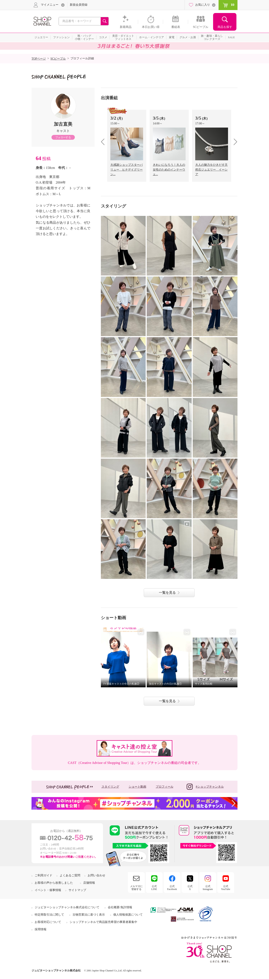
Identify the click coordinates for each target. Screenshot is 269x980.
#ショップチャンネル (205, 787)
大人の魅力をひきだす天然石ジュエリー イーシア (211, 170)
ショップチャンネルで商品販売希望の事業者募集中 (103, 922)
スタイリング (110, 787)
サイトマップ (77, 890)
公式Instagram (208, 888)
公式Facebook (172, 888)
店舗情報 (89, 883)
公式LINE (154, 888)
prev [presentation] (104, 142)
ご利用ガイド (44, 875)
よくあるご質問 (70, 875)
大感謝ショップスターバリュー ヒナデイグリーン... (127, 170)
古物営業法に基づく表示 (89, 915)
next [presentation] (234, 142)
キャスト (63, 131)
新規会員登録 (79, 5)
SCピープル (58, 59)
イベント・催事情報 (48, 890)
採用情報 (41, 929)
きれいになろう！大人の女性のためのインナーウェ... (169, 170)
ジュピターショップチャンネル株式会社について (67, 907)
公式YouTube (226, 888)
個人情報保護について (128, 915)
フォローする (63, 137)
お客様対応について (48, 922)
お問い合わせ (96, 875)
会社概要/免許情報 (120, 907)
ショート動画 (137, 787)
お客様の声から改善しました (54, 883)
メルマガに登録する (136, 888)
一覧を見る (167, 593)
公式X (190, 888)
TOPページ (39, 59)
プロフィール (165, 787)
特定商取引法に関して (49, 915)
